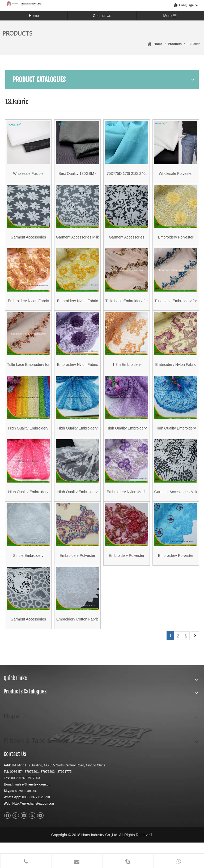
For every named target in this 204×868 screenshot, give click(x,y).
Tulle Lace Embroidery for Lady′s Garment (127, 310)
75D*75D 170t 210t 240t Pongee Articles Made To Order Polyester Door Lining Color (127, 176)
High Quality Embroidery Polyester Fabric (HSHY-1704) (28, 511)
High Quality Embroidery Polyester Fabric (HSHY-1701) (78, 444)
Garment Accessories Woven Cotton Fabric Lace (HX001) (28, 243)
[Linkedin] (24, 841)
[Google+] (16, 841)
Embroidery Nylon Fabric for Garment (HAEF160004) (176, 377)
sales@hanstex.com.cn (33, 810)
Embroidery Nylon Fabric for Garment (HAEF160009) (28, 310)
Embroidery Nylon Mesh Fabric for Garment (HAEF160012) (127, 511)
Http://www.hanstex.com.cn (33, 829)
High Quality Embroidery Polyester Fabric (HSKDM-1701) (176, 444)
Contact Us (102, 16)
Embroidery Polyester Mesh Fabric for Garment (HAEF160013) (78, 577)
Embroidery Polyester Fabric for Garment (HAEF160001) (176, 577)
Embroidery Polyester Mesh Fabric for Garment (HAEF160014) (127, 577)
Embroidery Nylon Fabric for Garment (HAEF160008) (77, 310)
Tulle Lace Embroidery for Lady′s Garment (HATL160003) (176, 310)
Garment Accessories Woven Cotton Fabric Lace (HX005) (127, 243)
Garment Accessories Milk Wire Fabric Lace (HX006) (176, 511)
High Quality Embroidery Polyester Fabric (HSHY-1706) (78, 511)
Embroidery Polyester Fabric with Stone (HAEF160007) (176, 243)
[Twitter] (32, 841)
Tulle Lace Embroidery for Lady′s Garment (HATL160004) (28, 377)
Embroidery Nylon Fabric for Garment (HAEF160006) (77, 377)
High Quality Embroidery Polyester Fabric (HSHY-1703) (28, 444)
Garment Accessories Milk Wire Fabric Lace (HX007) (78, 243)
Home (34, 16)
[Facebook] (7, 841)
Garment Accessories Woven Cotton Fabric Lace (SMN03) (28, 644)
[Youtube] (40, 841)
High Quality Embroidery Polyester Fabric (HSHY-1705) (127, 444)
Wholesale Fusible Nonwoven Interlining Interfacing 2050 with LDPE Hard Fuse (28, 176)
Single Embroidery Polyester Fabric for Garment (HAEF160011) (28, 577)
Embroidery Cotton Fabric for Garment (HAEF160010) (78, 644)
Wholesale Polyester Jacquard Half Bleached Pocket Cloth (176, 176)
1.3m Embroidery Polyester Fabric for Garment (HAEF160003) (127, 377)
